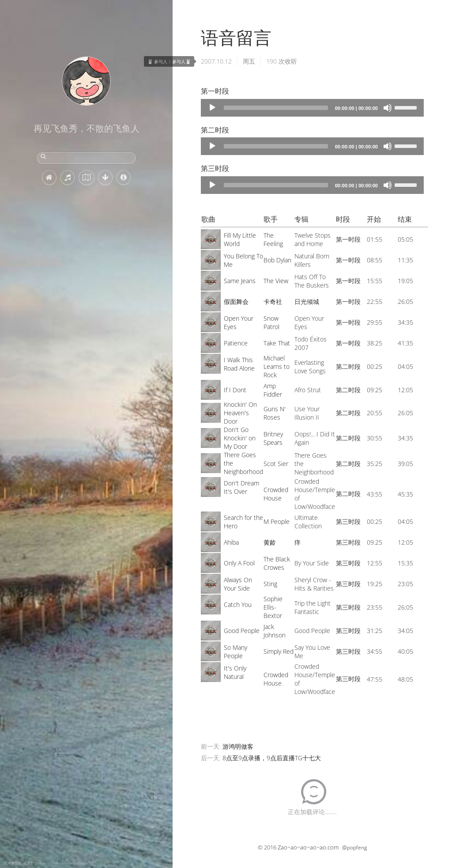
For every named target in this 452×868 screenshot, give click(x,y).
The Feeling (273, 239)
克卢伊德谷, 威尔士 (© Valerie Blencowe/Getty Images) (46, 863)
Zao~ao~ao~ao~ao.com (308, 847)
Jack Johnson (275, 631)
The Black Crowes (277, 563)
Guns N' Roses (275, 413)
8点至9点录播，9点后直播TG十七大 (272, 758)
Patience (236, 343)
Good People (242, 631)
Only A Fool (239, 563)
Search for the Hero (243, 522)
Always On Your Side (238, 584)
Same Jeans (240, 281)
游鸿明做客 (238, 746)
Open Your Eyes (239, 322)
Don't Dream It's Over (241, 487)
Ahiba (231, 542)
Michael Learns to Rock (277, 366)
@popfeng (354, 847)
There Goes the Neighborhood (243, 463)
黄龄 (270, 542)
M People (277, 521)
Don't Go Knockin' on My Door (240, 438)
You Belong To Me (243, 260)
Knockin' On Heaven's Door (240, 413)
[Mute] (388, 108)
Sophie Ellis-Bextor (273, 607)
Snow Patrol (271, 322)
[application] (312, 108)
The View (276, 281)
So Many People (235, 652)
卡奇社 (273, 301)
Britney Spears (273, 438)
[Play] (212, 108)
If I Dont (235, 390)
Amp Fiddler (273, 390)
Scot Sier (276, 464)
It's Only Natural (235, 672)
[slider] (276, 108)
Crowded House (276, 494)
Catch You (238, 605)
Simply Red (279, 651)
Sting (270, 584)
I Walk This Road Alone (239, 364)
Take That (277, 343)
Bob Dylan (277, 260)
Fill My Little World (240, 239)
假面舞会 (236, 301)
